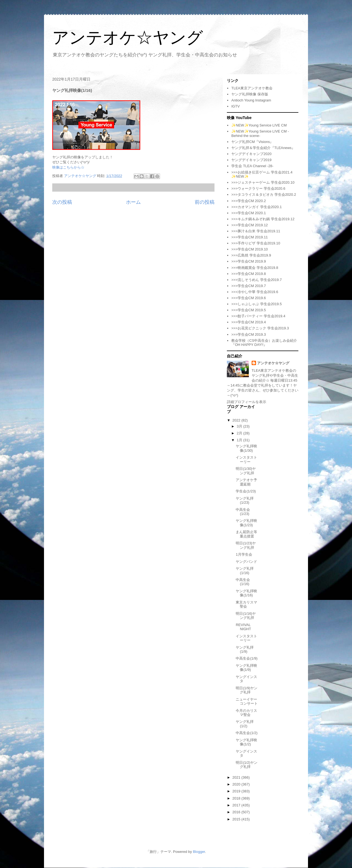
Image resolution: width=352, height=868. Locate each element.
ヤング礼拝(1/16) (245, 571)
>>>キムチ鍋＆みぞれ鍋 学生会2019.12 (263, 219)
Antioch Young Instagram (251, 100)
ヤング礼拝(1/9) (245, 650)
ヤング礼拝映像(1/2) (246, 742)
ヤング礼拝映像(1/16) (246, 593)
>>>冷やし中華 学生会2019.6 (255, 292)
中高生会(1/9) (247, 658)
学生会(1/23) (246, 491)
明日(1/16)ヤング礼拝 (246, 616)
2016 (237, 812)
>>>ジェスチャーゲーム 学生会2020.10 (263, 182)
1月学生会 (244, 554)
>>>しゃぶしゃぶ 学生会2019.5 (256, 304)
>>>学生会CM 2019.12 (250, 225)
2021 (237, 777)
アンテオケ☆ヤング (128, 38)
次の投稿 (62, 202)
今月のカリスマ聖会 (246, 713)
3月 (240, 426)
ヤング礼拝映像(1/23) (246, 523)
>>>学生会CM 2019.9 (248, 261)
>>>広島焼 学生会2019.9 (251, 255)
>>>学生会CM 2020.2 (248, 201)
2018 (237, 798)
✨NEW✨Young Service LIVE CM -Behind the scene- (260, 133)
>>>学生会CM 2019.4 (248, 322)
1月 (240, 440)
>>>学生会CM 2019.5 (248, 310)
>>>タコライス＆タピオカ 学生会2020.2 (264, 195)
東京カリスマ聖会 (246, 604)
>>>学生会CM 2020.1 (248, 213)
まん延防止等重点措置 (246, 534)
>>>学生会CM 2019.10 (250, 249)
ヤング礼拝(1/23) (245, 501)
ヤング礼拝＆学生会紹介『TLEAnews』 (263, 148)
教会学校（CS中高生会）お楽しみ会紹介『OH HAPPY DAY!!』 (264, 343)
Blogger (199, 852)
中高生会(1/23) (243, 512)
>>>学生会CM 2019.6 (248, 298)
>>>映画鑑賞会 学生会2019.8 (255, 268)
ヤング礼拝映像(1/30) (246, 448)
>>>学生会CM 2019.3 (248, 334)
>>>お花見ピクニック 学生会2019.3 (260, 328)
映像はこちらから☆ (68, 167)
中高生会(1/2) (247, 733)
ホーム (133, 202)
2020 (237, 784)
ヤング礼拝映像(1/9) (246, 668)
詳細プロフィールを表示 (247, 402)
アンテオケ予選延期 (246, 482)
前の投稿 (205, 202)
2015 (237, 819)
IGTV (235, 106)
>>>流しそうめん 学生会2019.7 (256, 280)
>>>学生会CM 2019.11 (250, 237)
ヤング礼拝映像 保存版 (250, 94)
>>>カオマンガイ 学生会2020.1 (256, 207)
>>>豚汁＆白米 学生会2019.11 (256, 231)
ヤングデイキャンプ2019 (251, 160)
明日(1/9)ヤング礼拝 (247, 690)
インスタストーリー (246, 460)
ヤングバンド (246, 562)
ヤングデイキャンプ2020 (251, 154)
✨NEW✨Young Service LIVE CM (259, 125)
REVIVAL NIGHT (243, 627)
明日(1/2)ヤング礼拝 (247, 765)
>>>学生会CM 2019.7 (248, 286)
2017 (237, 805)
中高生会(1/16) (243, 582)
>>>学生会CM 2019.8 (248, 274)
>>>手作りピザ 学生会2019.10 (256, 243)
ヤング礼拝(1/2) (245, 724)
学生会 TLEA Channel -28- (252, 166)
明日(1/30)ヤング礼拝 (246, 471)
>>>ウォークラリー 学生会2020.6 (258, 188)
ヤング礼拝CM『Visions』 (252, 142)
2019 (237, 791)
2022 (237, 420)
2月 (240, 433)
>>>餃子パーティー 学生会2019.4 (258, 316)
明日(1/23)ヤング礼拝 (246, 545)
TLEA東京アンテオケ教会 (252, 88)
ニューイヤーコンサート (247, 702)
